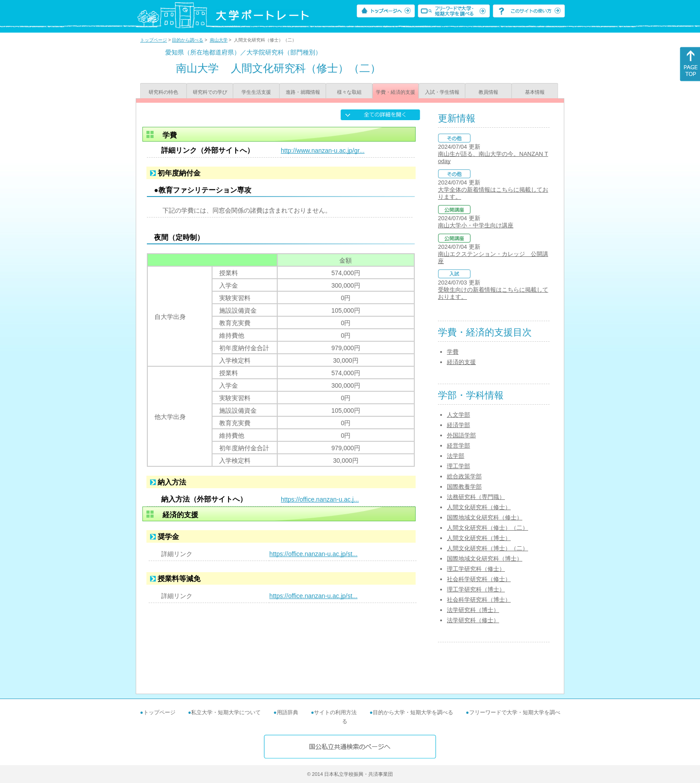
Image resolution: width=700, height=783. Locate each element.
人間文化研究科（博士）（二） (487, 548)
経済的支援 (461, 362)
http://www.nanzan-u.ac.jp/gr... (323, 151)
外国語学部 (461, 435)
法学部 (456, 456)
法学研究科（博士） (473, 610)
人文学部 (458, 415)
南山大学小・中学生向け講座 (476, 225)
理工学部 (458, 466)
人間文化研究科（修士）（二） (487, 528)
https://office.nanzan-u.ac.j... (320, 499)
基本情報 (535, 92)
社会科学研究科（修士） (479, 579)
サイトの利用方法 (335, 712)
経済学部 (458, 425)
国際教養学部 (464, 487)
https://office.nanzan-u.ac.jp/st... (313, 554)
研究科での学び (210, 92)
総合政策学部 (464, 476)
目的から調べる (187, 40)
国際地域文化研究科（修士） (485, 517)
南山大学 (219, 40)
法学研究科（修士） (473, 620)
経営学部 (458, 446)
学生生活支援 (256, 92)
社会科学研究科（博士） (479, 600)
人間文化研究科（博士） (479, 538)
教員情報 (488, 92)
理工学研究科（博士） (476, 589)
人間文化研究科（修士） (479, 507)
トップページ (154, 40)
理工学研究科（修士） (476, 569)
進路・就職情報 (303, 92)
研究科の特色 (163, 92)
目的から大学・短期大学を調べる (413, 712)
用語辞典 (287, 712)
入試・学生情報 (442, 92)
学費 (453, 352)
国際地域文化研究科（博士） (485, 559)
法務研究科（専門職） (476, 497)
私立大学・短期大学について (226, 712)
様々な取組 (349, 92)
